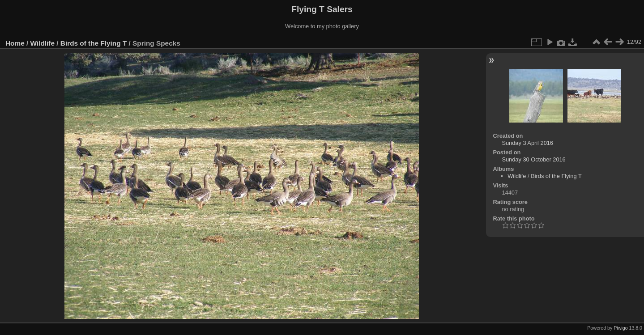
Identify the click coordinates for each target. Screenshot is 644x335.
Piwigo (621, 328)
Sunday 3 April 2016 (527, 143)
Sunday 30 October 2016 (533, 159)
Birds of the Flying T (94, 43)
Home (15, 43)
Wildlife (43, 43)
